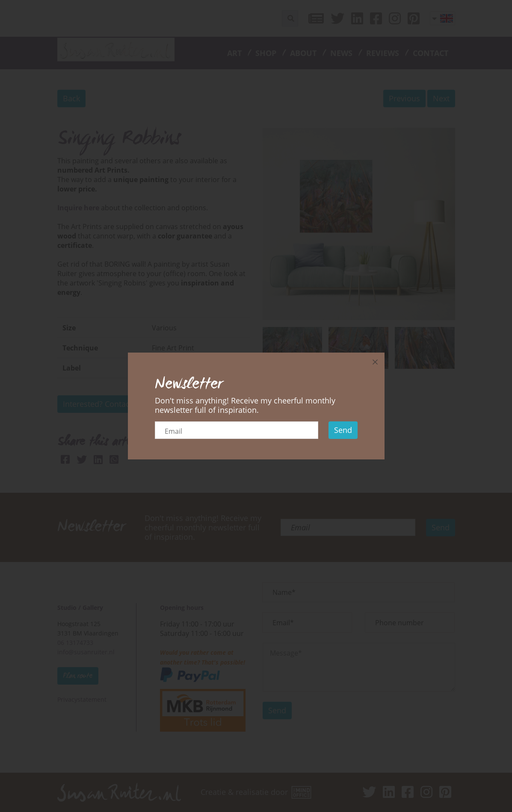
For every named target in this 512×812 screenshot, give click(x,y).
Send (343, 430)
